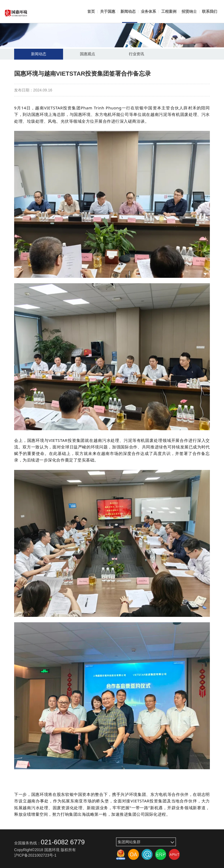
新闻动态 (128, 11)
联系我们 (210, 11)
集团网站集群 (146, 842)
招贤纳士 (189, 11)
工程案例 (169, 11)
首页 (91, 11)
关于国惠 (108, 11)
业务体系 (148, 11)
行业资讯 (136, 54)
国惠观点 (88, 54)
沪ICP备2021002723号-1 (35, 855)
